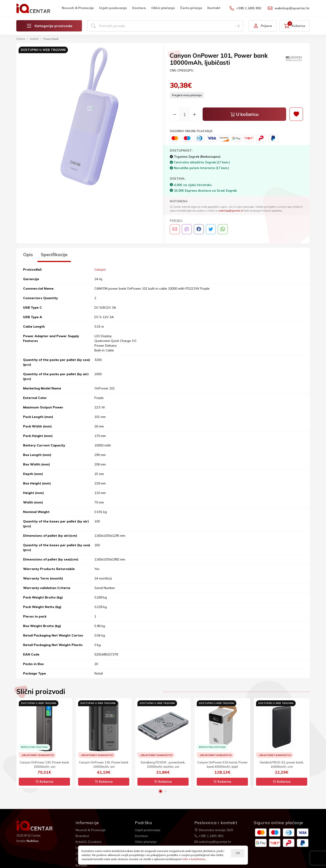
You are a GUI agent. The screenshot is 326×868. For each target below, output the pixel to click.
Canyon (100, 269)
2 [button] (165, 791)
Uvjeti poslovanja (113, 8)
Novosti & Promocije (78, 8)
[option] (90, 117)
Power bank (51, 39)
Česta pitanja (191, 8)
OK (238, 853)
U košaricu (244, 114)
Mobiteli (34, 39)
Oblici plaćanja (163, 8)
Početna (21, 39)
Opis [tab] (28, 254)
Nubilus (32, 841)
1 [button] (161, 791)
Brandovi (82, 836)
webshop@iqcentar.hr (289, 8)
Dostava (139, 8)
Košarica (44, 782)
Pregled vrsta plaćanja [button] (187, 95)
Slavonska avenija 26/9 (214, 830)
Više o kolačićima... (195, 859)
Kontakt (214, 8)
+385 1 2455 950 (245, 8)
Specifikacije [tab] (54, 254)
